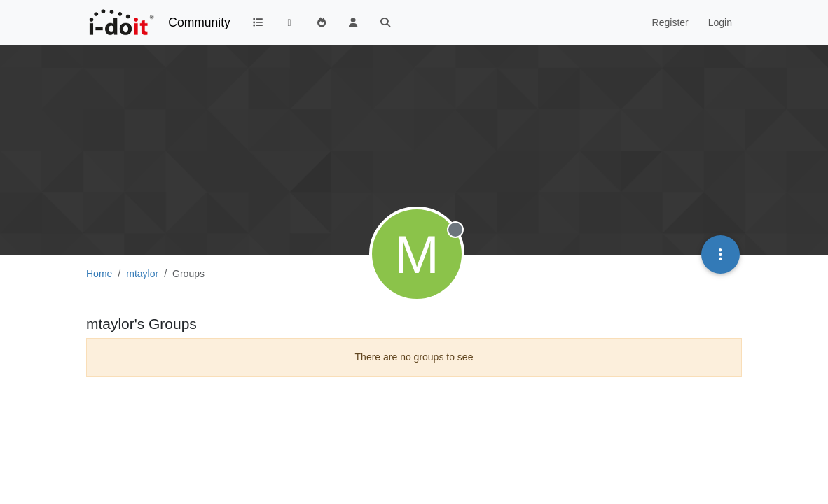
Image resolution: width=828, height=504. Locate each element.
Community (199, 22)
